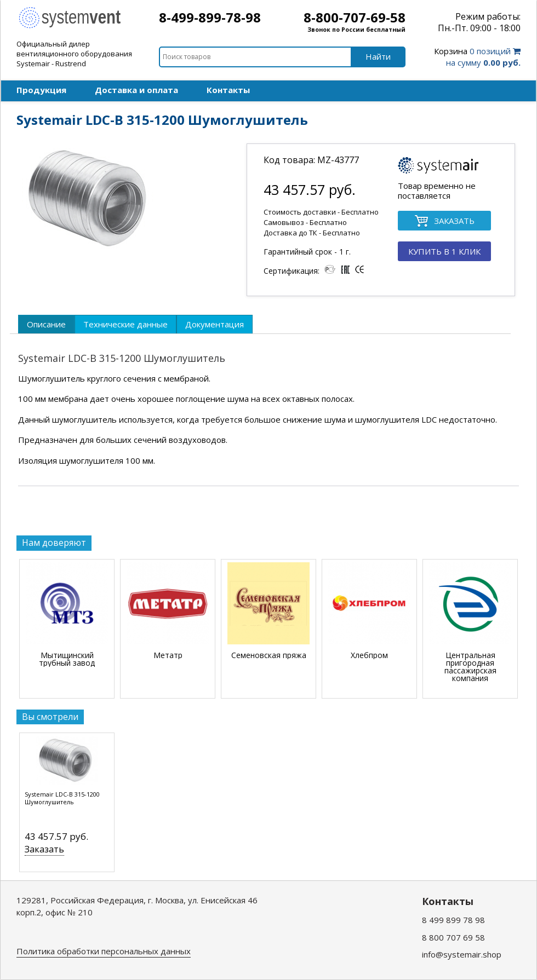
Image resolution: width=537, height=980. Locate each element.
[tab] (46, 324)
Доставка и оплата (136, 90)
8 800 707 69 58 (453, 937)
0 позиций (477, 57)
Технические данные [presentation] (125, 324)
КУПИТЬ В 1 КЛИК (444, 251)
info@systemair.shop (462, 954)
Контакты (228, 90)
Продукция (41, 90)
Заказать (44, 849)
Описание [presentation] (46, 324)
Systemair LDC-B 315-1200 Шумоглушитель (62, 798)
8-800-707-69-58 (355, 17)
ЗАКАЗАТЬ (444, 221)
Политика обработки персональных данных (104, 951)
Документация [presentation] (215, 324)
